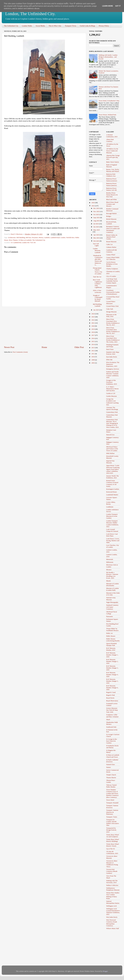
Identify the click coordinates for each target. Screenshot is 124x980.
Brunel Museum (111, 242)
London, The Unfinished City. (30, 14)
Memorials (110, 559)
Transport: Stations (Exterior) (112, 806)
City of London (111, 276)
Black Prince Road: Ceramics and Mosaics (112, 204)
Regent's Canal (111, 692)
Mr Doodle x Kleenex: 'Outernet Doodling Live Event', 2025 (112, 575)
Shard (108, 720)
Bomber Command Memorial (112, 210)
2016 (93, 338)
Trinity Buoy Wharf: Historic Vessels (113, 845)
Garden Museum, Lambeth (97, 250)
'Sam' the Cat (97, 277)
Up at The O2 (111, 849)
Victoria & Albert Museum (112, 857)
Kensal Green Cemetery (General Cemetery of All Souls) (112, 483)
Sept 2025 (97, 218)
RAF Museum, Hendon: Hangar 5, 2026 (112, 681)
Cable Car (109, 244)
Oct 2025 (96, 215)
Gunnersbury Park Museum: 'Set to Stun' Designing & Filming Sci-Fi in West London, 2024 (112, 423)
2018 (93, 332)
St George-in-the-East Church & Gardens (112, 741)
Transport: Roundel (112, 803)
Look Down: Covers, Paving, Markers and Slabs (113, 541)
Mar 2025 (97, 238)
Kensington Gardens (113, 489)
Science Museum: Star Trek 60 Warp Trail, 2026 (112, 710)
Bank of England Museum (112, 166)
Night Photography (112, 602)
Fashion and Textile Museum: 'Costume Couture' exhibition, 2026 (113, 375)
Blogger (105, 971)
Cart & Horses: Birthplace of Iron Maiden (112, 264)
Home (44, 347)
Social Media (40, 26)
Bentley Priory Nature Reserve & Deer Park (112, 195)
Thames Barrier (111, 778)
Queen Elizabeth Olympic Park (112, 644)
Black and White (112, 199)
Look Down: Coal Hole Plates (112, 535)
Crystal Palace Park (112, 306)
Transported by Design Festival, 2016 (111, 830)
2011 (93, 354)
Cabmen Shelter (111, 247)
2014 (93, 344)
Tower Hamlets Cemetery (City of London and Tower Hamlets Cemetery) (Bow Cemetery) (112, 793)
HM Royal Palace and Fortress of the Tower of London (112, 449)
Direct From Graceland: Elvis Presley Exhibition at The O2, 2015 (113, 322)
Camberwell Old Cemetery (112, 251)
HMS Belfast (110, 453)
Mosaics (109, 570)
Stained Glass (111, 764)
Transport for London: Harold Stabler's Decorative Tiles (113, 823)
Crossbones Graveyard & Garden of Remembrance (113, 292)
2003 (93, 363)
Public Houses (111, 636)
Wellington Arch (111, 906)
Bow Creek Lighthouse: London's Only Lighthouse (98, 284)
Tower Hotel (110, 800)
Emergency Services (113, 369)
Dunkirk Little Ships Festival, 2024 (113, 353)
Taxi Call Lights (96, 245)
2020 (93, 326)
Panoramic (110, 616)
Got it (118, 6)
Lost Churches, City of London (113, 546)
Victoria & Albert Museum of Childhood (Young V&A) (112, 864)
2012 (93, 351)
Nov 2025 (97, 211)
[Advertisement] (44, 326)
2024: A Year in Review (97, 291)
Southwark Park (111, 727)
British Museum (111, 219)
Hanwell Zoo (110, 435)
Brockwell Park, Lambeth (111, 223)
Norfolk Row (70, 237)
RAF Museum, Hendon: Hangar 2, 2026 (112, 661)
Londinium (110, 507)
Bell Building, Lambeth (97, 305)
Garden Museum (112, 396)
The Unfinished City (11, 26)
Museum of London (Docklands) (113, 585)
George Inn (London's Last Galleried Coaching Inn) (112, 402)
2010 (93, 357)
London (63, 237)
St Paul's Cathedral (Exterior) (112, 761)
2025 (93, 206)
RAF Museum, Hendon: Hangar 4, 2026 (112, 674)
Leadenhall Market (112, 495)
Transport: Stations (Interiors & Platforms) (112, 812)
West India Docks (112, 917)
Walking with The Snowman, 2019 (112, 882)
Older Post (79, 347)
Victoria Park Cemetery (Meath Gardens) (112, 871)
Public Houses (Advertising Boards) (113, 640)
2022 (93, 320)
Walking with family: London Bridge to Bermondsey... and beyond (108, 57)
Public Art (109, 633)
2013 (93, 348)
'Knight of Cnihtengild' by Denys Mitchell (98, 298)
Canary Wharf (111, 255)
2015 (93, 341)
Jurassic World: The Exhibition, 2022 (113, 477)
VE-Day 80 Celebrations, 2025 (112, 852)
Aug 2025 (97, 221)
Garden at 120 (111, 393)
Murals (108, 581)
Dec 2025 (97, 208)
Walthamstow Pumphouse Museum (113, 889)
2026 (93, 203)
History (41, 237)
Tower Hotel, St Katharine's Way (109, 101)
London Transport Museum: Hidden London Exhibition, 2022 (112, 524)
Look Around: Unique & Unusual (112, 530)
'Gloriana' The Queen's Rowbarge (112, 408)
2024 (93, 314)
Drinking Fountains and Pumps (112, 346)
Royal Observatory (112, 701)
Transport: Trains (112, 817)
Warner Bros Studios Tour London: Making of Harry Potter (113, 896)
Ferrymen (35, 237)
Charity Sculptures (112, 269)
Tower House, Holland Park (107, 115)
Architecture (12, 237)
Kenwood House (112, 492)
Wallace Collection (112, 885)
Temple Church (111, 775)
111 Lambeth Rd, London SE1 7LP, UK (23, 243)
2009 (93, 360)
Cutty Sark (110, 309)
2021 (93, 323)
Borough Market (112, 213)
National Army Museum (111, 599)
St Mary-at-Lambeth (25, 240)
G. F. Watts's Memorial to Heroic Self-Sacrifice (113, 389)
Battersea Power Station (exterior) (112, 180)
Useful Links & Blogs (87, 26)
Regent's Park (111, 695)
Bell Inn (28, 237)
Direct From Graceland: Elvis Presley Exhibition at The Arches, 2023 (113, 339)
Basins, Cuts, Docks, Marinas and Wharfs (113, 170)
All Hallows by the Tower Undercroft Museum (112, 151)
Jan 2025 (96, 310)
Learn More (108, 6)
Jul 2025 (96, 224)
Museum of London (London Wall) (113, 589)
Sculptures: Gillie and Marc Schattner (112, 716)
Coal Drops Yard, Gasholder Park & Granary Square (112, 281)
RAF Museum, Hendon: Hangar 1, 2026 (112, 655)
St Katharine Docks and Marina (112, 747)
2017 (93, 335)
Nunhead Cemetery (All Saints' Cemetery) (112, 607)
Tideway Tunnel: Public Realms (112, 786)
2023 (93, 317)
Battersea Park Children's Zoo (111, 175)
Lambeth (47, 237)
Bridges (109, 216)
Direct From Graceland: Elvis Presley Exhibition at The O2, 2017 (113, 331)
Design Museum (111, 312)
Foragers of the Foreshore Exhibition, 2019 (112, 382)
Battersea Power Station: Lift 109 (111, 189)
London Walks (27, 26)
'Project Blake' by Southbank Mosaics (112, 629)
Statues (109, 767)
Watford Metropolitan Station (113, 902)
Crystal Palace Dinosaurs (111, 302)
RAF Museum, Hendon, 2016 (111, 649)
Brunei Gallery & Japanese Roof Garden (112, 237)
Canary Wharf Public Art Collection (113, 258)
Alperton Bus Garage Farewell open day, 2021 (113, 157)
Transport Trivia (70, 26)
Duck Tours (110, 349)
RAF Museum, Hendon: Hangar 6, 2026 (112, 688)
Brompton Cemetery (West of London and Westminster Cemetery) (113, 229)
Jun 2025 (96, 227)
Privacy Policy (104, 26)
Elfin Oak (109, 360)
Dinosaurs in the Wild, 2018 (111, 315)
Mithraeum (110, 562)
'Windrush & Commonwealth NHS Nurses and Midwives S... (98, 260)
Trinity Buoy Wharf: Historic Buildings (113, 840)
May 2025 (97, 230)
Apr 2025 (97, 235)
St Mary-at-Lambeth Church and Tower (113, 756)
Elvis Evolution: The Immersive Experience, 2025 (113, 364)
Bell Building (21, 237)
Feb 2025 (96, 241)
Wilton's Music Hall (113, 928)
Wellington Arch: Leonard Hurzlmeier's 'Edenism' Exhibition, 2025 (113, 912)
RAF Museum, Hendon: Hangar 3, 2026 (112, 668)
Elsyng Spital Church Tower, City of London (98, 271)
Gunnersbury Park (112, 412)
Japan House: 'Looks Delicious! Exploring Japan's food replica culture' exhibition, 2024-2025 (113, 469)
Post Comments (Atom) (20, 352)
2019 (93, 329)
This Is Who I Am (55, 26)
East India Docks (112, 357)
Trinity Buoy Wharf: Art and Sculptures (113, 836)
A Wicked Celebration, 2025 (112, 136)
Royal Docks (110, 698)
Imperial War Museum (110, 462)
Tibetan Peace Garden (111, 781)
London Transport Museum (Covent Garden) (112, 516)
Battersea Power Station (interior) (112, 184)
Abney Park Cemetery (110, 140)
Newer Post (9, 347)
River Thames (13, 240)
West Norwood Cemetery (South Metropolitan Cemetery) (112, 923)
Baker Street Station (113, 162)
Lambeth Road (55, 237)
